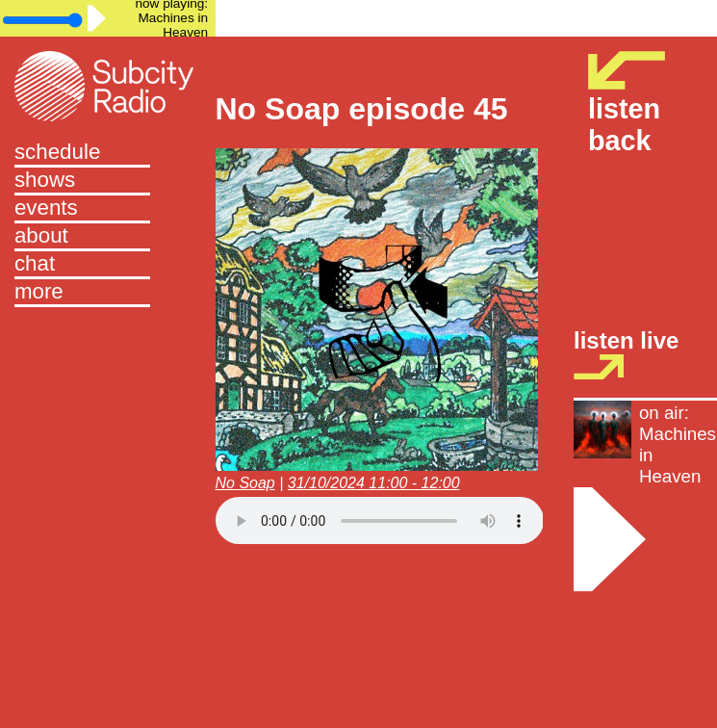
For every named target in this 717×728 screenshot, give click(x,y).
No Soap (245, 483)
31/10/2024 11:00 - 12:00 (374, 483)
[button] (108, 293)
